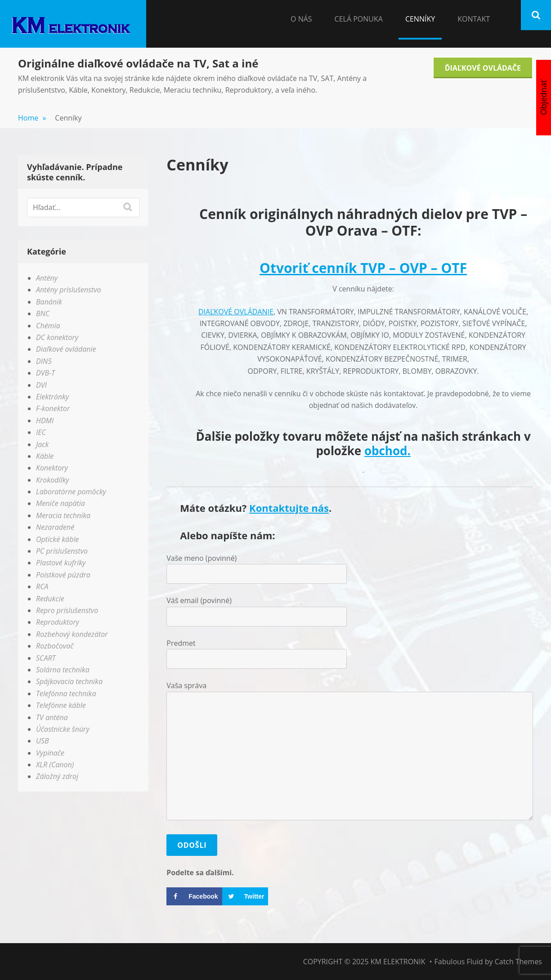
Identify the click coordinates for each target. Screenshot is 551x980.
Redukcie (50, 599)
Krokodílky (53, 480)
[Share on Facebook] (194, 896)
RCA (42, 586)
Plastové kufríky (61, 563)
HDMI (45, 421)
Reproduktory (58, 622)
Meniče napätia (60, 503)
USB (43, 741)
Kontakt (474, 19)
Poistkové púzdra (63, 575)
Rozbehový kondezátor (72, 634)
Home (32, 118)
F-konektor (53, 408)
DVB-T (45, 373)
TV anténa (52, 717)
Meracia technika (63, 515)
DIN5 (44, 361)
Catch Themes (518, 962)
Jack (42, 444)
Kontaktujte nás (289, 508)
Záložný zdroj (57, 776)
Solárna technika (63, 670)
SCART (46, 658)
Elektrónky (52, 397)
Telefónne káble (61, 705)
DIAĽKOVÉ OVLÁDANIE (236, 312)
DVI (41, 385)
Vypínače (50, 753)
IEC (41, 432)
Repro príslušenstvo (67, 610)
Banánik (49, 302)
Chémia (48, 326)
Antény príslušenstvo (69, 290)
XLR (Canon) (55, 765)
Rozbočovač (55, 646)
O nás (301, 19)
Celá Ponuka (359, 19)
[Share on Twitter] (245, 896)
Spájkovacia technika (69, 681)
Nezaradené (55, 527)
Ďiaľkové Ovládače (483, 68)
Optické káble (57, 539)
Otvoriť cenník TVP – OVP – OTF (363, 268)
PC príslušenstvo (62, 551)
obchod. (387, 451)
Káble (45, 456)
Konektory (52, 468)
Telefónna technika (66, 694)
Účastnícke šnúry (63, 729)
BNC (43, 313)
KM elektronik (398, 962)
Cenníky (420, 19)
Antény (47, 278)
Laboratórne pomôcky (71, 492)
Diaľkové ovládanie (66, 349)
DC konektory (57, 337)
